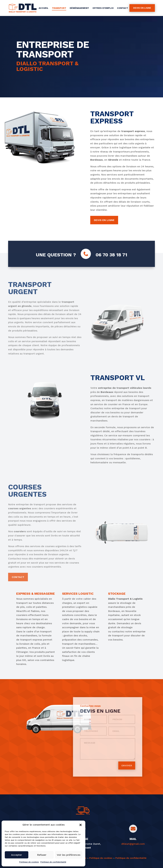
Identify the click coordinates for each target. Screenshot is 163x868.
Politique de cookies (29, 862)
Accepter (17, 855)
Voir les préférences (69, 855)
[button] (81, 825)
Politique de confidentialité (53, 862)
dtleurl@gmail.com (133, 844)
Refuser (42, 855)
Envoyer (119, 753)
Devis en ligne (142, 8)
